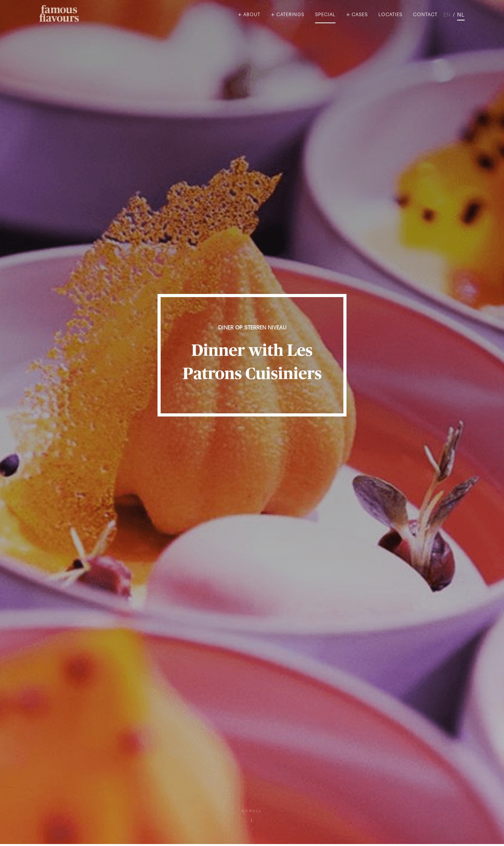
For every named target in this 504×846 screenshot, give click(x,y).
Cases (360, 15)
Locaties (390, 15)
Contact (425, 15)
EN (447, 15)
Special (325, 15)
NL (461, 15)
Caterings (290, 15)
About (252, 15)
